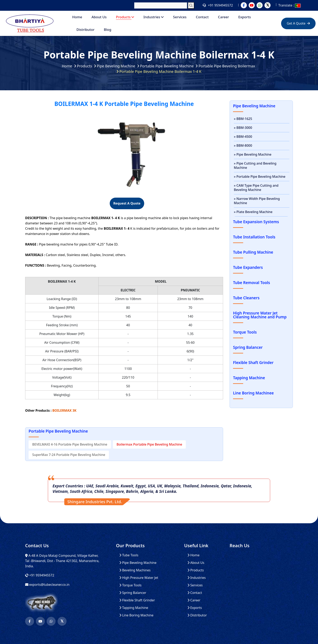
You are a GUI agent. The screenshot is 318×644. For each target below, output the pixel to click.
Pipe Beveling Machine (116, 66)
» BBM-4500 (243, 137)
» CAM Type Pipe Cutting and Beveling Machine (256, 188)
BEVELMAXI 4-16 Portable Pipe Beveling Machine (70, 444)
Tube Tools (129, 555)
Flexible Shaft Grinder (137, 600)
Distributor (85, 30)
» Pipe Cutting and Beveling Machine (255, 165)
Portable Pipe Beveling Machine (167, 66)
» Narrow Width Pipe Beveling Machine (257, 201)
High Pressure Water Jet (139, 578)
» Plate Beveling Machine (253, 212)
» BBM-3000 (243, 128)
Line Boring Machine (136, 615)
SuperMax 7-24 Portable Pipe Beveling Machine (69, 455)
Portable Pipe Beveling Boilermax (227, 66)
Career (223, 17)
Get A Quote (298, 23)
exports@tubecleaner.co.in (49, 585)
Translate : (289, 5)
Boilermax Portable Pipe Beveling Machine (149, 444)
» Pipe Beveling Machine (253, 154)
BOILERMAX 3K (64, 410)
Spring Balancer (133, 593)
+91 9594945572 (220, 5)
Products (125, 17)
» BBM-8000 (243, 145)
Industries (154, 17)
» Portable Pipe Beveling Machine (260, 177)
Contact (202, 17)
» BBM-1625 (243, 119)
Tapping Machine (134, 608)
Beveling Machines (135, 570)
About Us (99, 17)
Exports (245, 17)
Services (180, 17)
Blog (108, 30)
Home (77, 17)
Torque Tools (130, 585)
